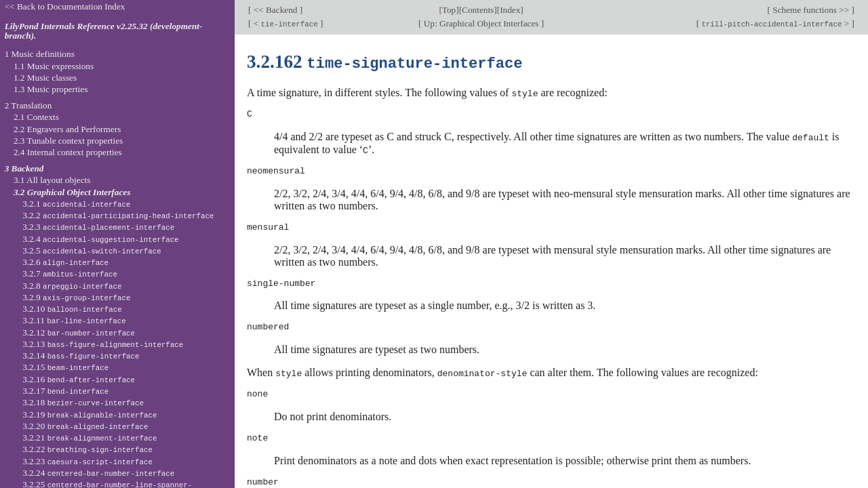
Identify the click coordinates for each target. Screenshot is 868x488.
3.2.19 (90, 414)
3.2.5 (92, 250)
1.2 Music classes (45, 78)
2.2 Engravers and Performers (67, 129)
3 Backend (24, 168)
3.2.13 (103, 344)
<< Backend (275, 10)
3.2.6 (65, 262)
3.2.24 (98, 473)
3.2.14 (81, 355)
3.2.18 (83, 402)
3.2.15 (65, 367)
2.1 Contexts (36, 117)
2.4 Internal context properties (68, 152)
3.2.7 (70, 273)
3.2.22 (87, 449)
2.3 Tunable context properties (68, 141)
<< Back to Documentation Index (65, 6)
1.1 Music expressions (54, 66)
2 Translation (28, 105)
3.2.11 (74, 320)
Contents (478, 10)
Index (510, 10)
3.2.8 (72, 286)
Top (449, 10)
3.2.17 (65, 391)
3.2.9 (76, 297)
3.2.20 (85, 426)
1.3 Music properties (51, 89)
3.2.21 (90, 438)
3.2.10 (72, 309)
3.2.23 (87, 461)
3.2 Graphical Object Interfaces (72, 192)
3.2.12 (79, 332)
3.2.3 (98, 227)
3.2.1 (76, 204)
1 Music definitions (40, 54)
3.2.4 (100, 239)
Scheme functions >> (811, 10)
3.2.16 (79, 379)
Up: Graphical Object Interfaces (481, 23)
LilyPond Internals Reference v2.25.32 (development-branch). (104, 31)
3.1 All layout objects (52, 180)
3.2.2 (118, 215)
